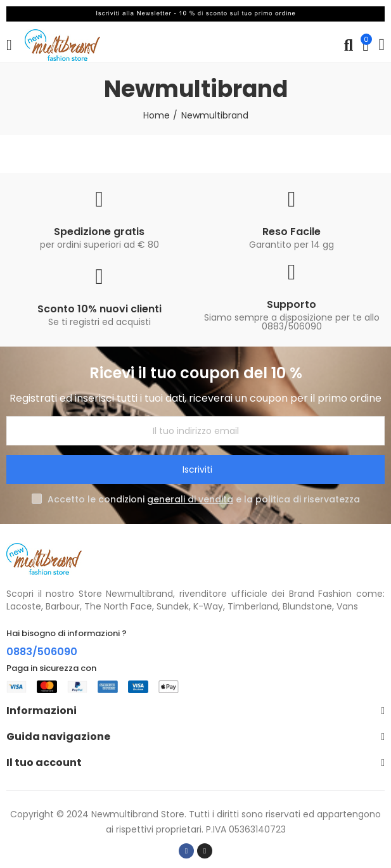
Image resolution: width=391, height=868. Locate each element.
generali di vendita (190, 499)
